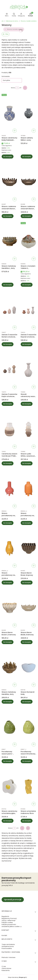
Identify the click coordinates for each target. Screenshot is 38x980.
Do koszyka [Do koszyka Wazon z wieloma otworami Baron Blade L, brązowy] (27, 216)
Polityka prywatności (9, 924)
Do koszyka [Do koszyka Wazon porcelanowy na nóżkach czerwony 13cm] (8, 523)
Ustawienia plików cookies (11, 926)
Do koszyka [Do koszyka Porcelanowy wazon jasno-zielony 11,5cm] (8, 761)
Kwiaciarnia (6, 970)
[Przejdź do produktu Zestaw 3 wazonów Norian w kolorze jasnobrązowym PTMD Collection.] (10, 310)
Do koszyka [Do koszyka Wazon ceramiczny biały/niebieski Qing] (8, 157)
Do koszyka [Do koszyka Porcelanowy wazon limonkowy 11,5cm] (27, 761)
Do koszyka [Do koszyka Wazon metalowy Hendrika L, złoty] (8, 285)
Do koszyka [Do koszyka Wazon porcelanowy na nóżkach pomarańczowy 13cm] (27, 523)
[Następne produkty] (22, 828)
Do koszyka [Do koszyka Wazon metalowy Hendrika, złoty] (8, 702)
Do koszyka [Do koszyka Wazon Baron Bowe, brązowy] (27, 583)
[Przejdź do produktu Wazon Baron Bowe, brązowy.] (29, 548)
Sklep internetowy (17, 977)
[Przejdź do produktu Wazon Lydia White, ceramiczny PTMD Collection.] (29, 429)
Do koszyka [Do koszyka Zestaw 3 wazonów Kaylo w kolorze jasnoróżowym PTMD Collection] (8, 404)
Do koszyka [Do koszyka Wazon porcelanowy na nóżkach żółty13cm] (8, 583)
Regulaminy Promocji (9, 918)
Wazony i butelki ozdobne (29, 21)
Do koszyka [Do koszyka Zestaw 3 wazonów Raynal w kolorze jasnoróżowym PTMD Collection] (27, 344)
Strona (13, 88)
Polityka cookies (7, 922)
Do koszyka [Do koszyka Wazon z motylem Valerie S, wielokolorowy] (27, 285)
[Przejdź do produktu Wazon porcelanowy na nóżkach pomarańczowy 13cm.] (29, 489)
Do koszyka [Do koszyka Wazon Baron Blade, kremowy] (27, 642)
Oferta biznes (6, 968)
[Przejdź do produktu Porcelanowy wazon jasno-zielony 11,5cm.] (10, 727)
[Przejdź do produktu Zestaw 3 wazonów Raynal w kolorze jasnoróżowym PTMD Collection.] (29, 310)
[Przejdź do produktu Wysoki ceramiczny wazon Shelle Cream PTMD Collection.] (29, 370)
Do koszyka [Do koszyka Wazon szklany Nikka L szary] (27, 157)
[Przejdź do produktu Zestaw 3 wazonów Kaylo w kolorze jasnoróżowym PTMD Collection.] (10, 370)
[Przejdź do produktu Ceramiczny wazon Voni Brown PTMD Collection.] (10, 429)
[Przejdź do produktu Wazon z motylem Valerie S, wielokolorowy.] (29, 241)
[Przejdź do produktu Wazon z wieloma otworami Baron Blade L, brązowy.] (29, 182)
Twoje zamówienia (8, 944)
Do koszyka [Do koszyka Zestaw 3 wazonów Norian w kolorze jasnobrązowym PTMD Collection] (8, 344)
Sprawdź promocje (13, 900)
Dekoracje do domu (12, 21)
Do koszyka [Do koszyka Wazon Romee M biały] (27, 702)
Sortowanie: (6, 76)
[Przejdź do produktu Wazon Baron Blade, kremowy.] (29, 608)
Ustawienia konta (8, 946)
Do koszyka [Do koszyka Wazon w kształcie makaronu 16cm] (27, 821)
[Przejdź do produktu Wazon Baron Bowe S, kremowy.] (10, 608)
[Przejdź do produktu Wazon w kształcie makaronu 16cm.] (29, 787)
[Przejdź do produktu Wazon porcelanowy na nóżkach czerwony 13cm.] (10, 489)
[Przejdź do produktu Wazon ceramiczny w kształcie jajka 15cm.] (10, 787)
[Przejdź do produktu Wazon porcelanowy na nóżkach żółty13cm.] (10, 548)
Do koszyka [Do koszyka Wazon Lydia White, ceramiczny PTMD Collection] (27, 463)
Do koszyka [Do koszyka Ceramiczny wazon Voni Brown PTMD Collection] (8, 463)
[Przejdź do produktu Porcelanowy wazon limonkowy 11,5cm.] (29, 727)
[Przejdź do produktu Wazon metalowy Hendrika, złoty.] (10, 667)
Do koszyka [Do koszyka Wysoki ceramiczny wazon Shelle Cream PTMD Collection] (27, 404)
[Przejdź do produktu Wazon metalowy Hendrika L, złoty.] (10, 241)
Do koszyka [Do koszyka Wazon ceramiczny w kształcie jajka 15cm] (8, 821)
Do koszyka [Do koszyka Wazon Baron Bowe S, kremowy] (8, 642)
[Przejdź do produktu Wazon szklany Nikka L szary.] (29, 113)
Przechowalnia (7, 948)
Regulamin (5, 916)
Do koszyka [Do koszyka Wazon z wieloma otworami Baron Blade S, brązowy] (8, 216)
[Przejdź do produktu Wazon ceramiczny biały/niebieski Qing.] (10, 113)
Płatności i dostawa (8, 957)
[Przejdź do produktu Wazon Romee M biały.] (29, 667)
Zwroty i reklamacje (9, 920)
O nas (4, 966)
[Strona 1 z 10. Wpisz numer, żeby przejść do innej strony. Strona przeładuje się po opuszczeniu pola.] (17, 88)
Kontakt (4, 935)
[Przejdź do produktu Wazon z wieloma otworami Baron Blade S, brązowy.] (10, 182)
